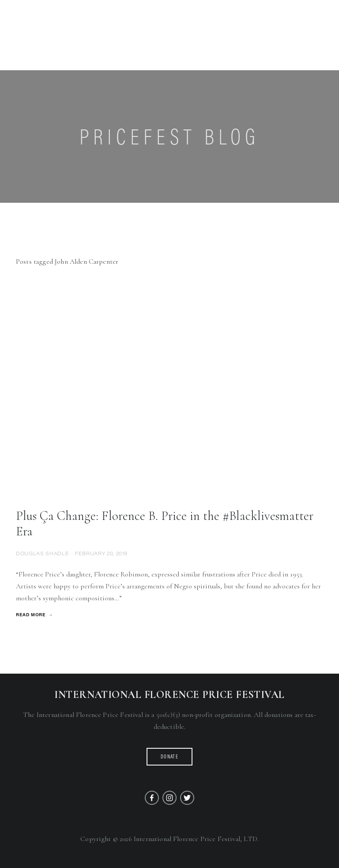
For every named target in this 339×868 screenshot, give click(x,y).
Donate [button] (169, 756)
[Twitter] (187, 798)
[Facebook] (152, 798)
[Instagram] (169, 798)
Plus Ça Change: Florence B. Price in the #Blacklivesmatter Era (165, 523)
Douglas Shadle (42, 553)
